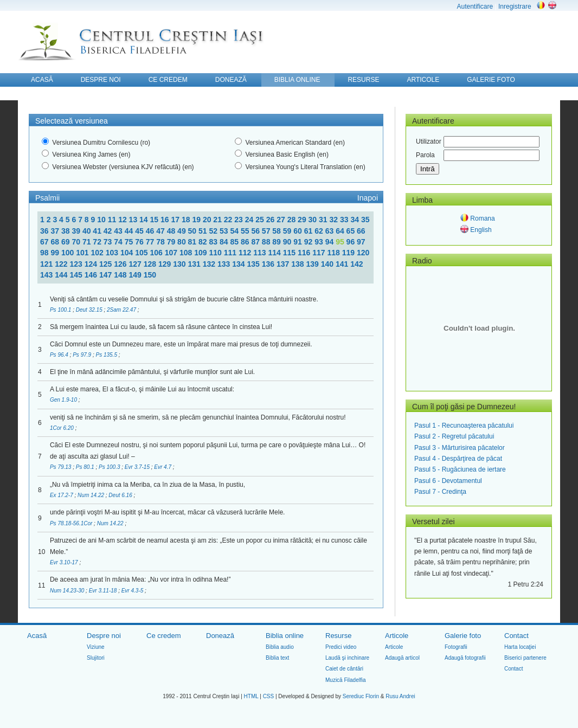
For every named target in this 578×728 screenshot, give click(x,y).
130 (180, 264)
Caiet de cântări (344, 669)
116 (305, 253)
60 (298, 231)
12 (123, 220)
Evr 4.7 (163, 467)
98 (45, 253)
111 (231, 253)
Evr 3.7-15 (138, 467)
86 (246, 242)
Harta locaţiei (520, 647)
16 (166, 220)
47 (161, 231)
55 (246, 231)
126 (121, 264)
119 (349, 253)
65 (352, 231)
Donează (220, 636)
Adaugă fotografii (465, 658)
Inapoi (368, 198)
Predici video (341, 647)
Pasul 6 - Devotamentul (448, 481)
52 (214, 231)
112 (246, 253)
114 (275, 253)
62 (320, 231)
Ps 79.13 (61, 467)
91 (298, 242)
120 (363, 253)
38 (66, 231)
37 (56, 231)
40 (88, 231)
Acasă (37, 636)
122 (62, 264)
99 (56, 253)
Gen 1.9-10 (64, 400)
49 (182, 231)
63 (330, 231)
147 (107, 275)
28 (293, 220)
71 (88, 242)
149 (136, 275)
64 (341, 231)
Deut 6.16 (121, 495)
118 (334, 253)
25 (261, 220)
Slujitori (96, 658)
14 (144, 220)
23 (239, 220)
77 (151, 242)
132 (210, 264)
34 (355, 220)
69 (66, 242)
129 (166, 264)
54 (235, 231)
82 (204, 242)
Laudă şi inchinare (347, 658)
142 (357, 264)
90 (288, 242)
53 (225, 231)
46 (151, 231)
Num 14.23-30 (68, 591)
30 (314, 220)
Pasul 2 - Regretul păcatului (454, 436)
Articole (397, 636)
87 (256, 242)
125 (107, 264)
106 (157, 253)
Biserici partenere (525, 658)
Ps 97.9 (83, 355)
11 (113, 220)
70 (77, 242)
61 (309, 231)
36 (45, 231)
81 (193, 242)
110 (216, 253)
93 (320, 242)
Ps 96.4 (60, 355)
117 (320, 253)
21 (218, 220)
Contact (516, 636)
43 (119, 231)
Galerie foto (463, 636)
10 (102, 220)
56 (256, 231)
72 (98, 242)
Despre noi (104, 636)
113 (261, 253)
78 (161, 242)
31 (324, 220)
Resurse (338, 636)
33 (345, 220)
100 (69, 253)
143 (47, 275)
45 (140, 231)
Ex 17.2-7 (62, 495)
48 (172, 231)
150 (150, 275)
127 (136, 264)
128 (151, 264)
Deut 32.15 (90, 310)
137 (284, 264)
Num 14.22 (92, 495)
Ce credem (164, 636)
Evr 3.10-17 (65, 562)
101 (83, 253)
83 (214, 242)
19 (197, 220)
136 (269, 264)
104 (128, 253)
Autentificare (475, 7)
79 (172, 242)
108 (187, 253)
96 (352, 242)
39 (77, 231)
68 (56, 242)
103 (113, 253)
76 (140, 242)
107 (172, 253)
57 (267, 231)
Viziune (96, 647)
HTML (251, 696)
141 (343, 264)
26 (271, 220)
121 (47, 264)
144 (62, 275)
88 (267, 242)
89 (277, 242)
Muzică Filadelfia (345, 680)
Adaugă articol (402, 658)
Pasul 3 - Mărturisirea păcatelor (460, 448)
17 (176, 220)
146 (92, 275)
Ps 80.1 (86, 467)
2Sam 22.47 (122, 310)
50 (193, 231)
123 (77, 264)
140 (328, 264)
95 (341, 242)
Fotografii (456, 647)
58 (277, 231)
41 (98, 231)
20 (208, 220)
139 (314, 264)
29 (303, 220)
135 (255, 264)
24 (250, 220)
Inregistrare (515, 7)
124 (92, 264)
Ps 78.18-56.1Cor (72, 523)
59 (288, 231)
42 (109, 231)
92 (309, 242)
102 (98, 253)
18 (187, 220)
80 (182, 242)
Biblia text (277, 658)
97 (361, 242)
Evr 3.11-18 (104, 591)
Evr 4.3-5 (133, 591)
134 (239, 264)
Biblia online (285, 636)
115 (290, 253)
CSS (269, 696)
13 (134, 220)
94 (330, 242)
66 (361, 231)
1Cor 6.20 (63, 428)
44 (130, 231)
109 (201, 253)
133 (225, 264)
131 (195, 264)
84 (225, 242)
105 (142, 253)
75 (130, 242)
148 (121, 275)
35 (365, 220)
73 (109, 242)
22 (229, 220)
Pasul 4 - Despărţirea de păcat (458, 459)
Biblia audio (280, 647)
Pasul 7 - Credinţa (440, 492)
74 (119, 242)
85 (235, 242)
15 (155, 220)
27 (282, 220)
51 (204, 231)
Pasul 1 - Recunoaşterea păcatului (464, 426)
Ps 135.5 (107, 355)
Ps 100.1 (61, 310)
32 (335, 220)
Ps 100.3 (110, 467)
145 (77, 275)
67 (45, 242)
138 (298, 264)
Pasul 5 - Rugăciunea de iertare (460, 469)
